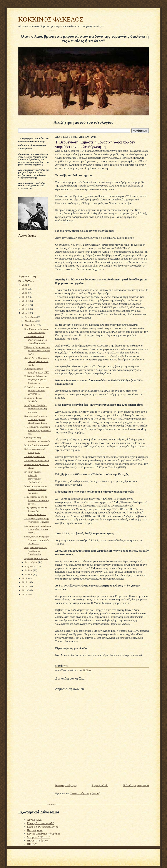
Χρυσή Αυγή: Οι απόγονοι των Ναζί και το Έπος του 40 (37, 361)
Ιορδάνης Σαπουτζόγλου (36, 558)
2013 (25, 582)
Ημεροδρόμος (35, 830)
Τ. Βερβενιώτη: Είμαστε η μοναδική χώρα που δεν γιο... (38, 430)
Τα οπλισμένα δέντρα (35, 456)
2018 (25, 301)
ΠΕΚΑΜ (32, 844)
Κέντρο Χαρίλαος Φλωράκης (44, 834)
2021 (25, 289)
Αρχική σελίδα (100, 785)
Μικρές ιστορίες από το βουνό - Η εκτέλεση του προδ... (36, 489)
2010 (25, 594)
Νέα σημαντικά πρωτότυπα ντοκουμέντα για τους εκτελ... (38, 529)
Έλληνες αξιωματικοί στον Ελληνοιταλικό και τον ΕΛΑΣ (37, 351)
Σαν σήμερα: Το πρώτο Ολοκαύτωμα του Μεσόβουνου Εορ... (36, 419)
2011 (25, 590)
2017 (25, 305)
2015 (25, 313)
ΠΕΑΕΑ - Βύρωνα (38, 841)
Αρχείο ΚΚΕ (34, 820)
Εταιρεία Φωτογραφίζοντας (43, 827)
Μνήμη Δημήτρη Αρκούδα (37, 445)
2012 (25, 586)
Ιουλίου (29, 570)
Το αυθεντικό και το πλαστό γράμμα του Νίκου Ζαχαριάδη (36, 340)
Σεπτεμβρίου (32, 562)
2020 (25, 293)
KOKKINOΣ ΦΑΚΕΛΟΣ (51, 19)
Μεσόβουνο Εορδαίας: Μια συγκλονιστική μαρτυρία (36, 409)
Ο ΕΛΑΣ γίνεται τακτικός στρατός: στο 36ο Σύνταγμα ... (37, 390)
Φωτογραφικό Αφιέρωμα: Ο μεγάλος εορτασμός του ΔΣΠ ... (37, 540)
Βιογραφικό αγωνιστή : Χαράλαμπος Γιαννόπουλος (36, 551)
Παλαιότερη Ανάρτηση (136, 785)
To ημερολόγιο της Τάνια (37, 460)
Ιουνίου (29, 574)
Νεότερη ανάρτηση (66, 785)
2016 (25, 309)
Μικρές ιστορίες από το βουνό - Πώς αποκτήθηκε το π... (36, 511)
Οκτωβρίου (31, 325)
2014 (25, 578)
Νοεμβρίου (31, 321)
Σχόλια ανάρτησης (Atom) (85, 793)
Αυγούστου (31, 566)
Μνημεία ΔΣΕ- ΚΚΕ (39, 837)
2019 (25, 297)
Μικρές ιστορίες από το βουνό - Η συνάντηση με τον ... (37, 500)
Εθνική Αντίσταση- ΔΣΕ (41, 823)
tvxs (66, 666)
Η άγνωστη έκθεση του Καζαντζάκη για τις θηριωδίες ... (36, 379)
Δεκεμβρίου (31, 317)
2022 (25, 285)
